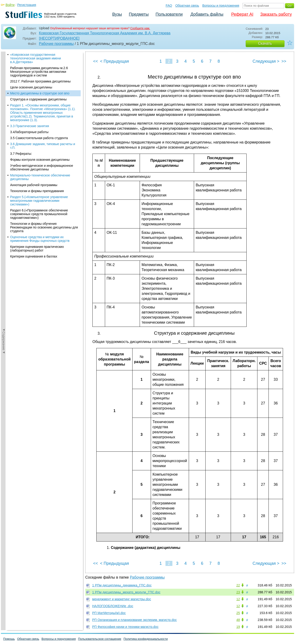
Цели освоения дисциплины (31, 56)
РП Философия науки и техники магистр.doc (125, 627)
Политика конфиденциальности (146, 639)
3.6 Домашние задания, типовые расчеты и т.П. (43, 114)
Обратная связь (187, 6)
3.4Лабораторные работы (29, 100)
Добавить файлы (207, 14)
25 (238, 613)
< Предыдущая (115, 61)
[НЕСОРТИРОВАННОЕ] (59, 38)
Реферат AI (242, 14)
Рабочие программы (56, 44)
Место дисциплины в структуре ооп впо (40, 61)
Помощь (9, 639)
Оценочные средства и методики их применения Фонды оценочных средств (40, 207)
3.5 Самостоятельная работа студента (39, 106)
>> (284, 61)
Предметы (139, 14)
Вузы (117, 14)
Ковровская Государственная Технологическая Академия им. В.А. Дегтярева (105, 33)
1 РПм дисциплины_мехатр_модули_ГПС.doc (126, 592)
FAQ (169, 6)
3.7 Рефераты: (21, 122)
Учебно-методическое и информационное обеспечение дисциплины (42, 136)
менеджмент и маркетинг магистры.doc (122, 599)
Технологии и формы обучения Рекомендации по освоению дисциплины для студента (44, 196)
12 (238, 599)
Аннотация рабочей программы (34, 153)
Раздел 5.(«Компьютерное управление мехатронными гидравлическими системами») (39, 169)
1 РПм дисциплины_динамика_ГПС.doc (122, 585)
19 (238, 627)
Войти (10, 5)
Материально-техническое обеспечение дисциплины (40, 145)
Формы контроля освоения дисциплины (40, 128)
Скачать (265, 43)
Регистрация (27, 5)
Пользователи (169, 14)
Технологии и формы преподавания (37, 159)
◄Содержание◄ (4, 132)
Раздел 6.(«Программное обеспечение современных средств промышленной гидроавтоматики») (39, 182)
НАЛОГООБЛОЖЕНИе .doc (113, 606)
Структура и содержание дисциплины (38, 67)
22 (238, 585)
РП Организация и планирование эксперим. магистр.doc (134, 620)
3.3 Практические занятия (30, 94)
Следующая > (266, 61)
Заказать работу (276, 14)
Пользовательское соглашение (100, 639)
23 (238, 592)
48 (238, 620)
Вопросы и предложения (221, 6)
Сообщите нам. (140, 28)
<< (96, 61)
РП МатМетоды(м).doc (109, 613)
